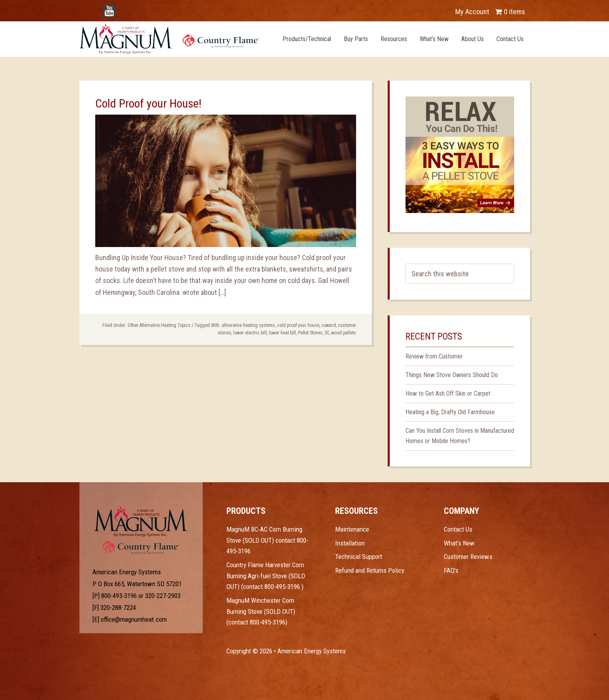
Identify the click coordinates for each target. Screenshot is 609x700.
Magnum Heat (169, 39)
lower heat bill (282, 333)
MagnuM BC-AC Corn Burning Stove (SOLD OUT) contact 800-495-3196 (267, 540)
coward (329, 325)
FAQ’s (451, 570)
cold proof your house (298, 325)
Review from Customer (434, 356)
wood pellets (344, 333)
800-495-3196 (119, 596)
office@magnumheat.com (134, 619)
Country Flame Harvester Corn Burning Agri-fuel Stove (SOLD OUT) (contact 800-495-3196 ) (266, 576)
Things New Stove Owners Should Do (452, 375)
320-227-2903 (163, 596)
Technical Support (359, 557)
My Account (472, 12)
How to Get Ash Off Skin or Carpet (448, 393)
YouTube (121, 8)
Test (141, 521)
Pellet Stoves (310, 333)
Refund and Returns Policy (370, 570)
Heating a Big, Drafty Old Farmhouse (450, 412)
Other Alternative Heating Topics (159, 325)
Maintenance (352, 529)
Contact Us (458, 529)
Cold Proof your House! (148, 103)
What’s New (459, 543)
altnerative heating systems (248, 325)
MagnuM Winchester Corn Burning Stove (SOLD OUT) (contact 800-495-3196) (261, 611)
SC (327, 333)
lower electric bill (250, 333)
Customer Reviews (468, 557)
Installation (350, 543)
